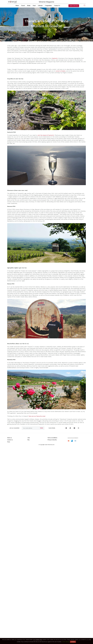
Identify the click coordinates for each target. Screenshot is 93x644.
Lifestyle (40, 6)
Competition (48, 6)
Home (17, 6)
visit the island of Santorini (46, 135)
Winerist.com (51, 445)
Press (9, 442)
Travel (23, 6)
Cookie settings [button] (66, 642)
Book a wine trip (74, 6)
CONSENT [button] (73, 642)
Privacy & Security (52, 440)
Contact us (10, 440)
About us (9, 438)
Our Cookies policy (38, 640)
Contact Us (57, 6)
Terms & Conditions (52, 438)
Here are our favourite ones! (37, 416)
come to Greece (61, 71)
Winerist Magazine (46, 2)
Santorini (55, 58)
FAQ (28, 440)
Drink (29, 6)
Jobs (29, 438)
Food (34, 6)
